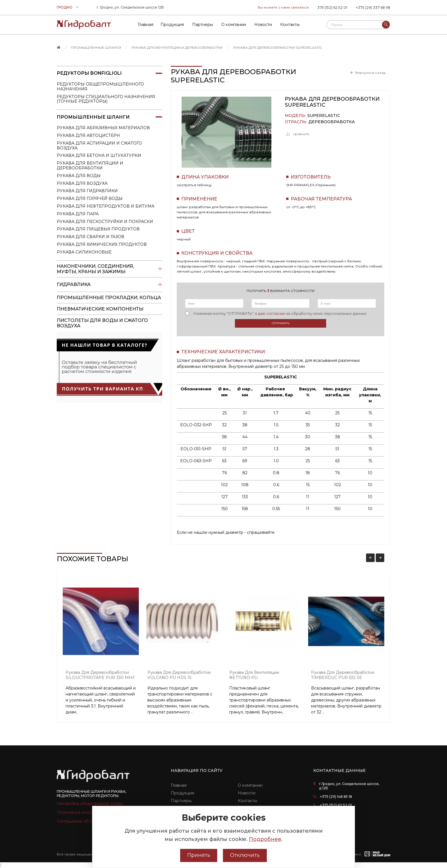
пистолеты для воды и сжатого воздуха (102, 323)
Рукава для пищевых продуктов (98, 229)
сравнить (297, 134)
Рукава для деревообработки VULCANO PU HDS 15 (179, 675)
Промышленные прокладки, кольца (109, 298)
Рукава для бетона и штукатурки (99, 155)
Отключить (245, 855)
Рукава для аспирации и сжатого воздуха (99, 146)
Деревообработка (332, 122)
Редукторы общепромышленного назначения (100, 87)
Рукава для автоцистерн (88, 135)
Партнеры (181, 801)
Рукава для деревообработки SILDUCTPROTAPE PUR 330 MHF (100, 675)
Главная (179, 785)
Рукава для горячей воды (90, 198)
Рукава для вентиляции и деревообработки (177, 47)
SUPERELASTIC (324, 116)
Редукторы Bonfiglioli (109, 73)
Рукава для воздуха (82, 183)
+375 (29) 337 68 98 (373, 8)
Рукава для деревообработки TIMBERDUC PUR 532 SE (343, 675)
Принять (199, 855)
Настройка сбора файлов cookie (90, 804)
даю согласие (271, 313)
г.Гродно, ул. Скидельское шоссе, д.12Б (349, 786)
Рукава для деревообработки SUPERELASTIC (278, 47)
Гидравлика (109, 285)
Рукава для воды (79, 176)
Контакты (247, 801)
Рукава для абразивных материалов (103, 128)
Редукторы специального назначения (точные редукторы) (106, 99)
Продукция (182, 793)
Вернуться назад (370, 73)
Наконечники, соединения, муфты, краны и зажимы (109, 269)
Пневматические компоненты (100, 309)
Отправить (281, 323)
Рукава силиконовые (84, 252)
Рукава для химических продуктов (102, 244)
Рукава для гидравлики (87, 191)
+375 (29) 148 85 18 (336, 797)
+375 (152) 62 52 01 (336, 805)
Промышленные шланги (96, 47)
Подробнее (265, 839)
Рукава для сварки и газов (91, 237)
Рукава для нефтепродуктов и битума (105, 206)
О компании (250, 785)
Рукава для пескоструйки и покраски (105, 222)
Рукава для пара (78, 214)
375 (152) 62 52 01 (332, 8)
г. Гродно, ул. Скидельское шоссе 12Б (130, 7)
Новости (247, 793)
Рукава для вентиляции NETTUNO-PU (254, 675)
